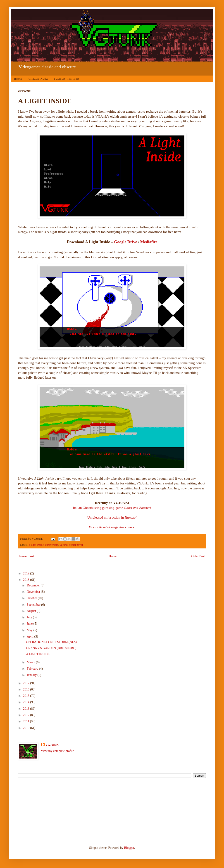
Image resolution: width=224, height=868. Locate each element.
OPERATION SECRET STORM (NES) (51, 642)
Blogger (129, 848)
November (34, 592)
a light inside (36, 545)
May (30, 630)
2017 (27, 683)
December (34, 585)
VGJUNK (52, 745)
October (32, 598)
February (33, 669)
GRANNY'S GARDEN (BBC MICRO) (51, 648)
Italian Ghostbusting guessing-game (112, 508)
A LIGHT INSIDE (38, 654)
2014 (27, 702)
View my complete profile (58, 751)
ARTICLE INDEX (38, 79)
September (34, 605)
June (30, 624)
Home (113, 556)
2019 (27, 573)
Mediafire (149, 242)
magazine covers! (112, 527)
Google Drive (125, 242)
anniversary (52, 545)
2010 (27, 728)
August (32, 611)
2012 (27, 715)
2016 (27, 689)
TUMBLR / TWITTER (67, 79)
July (30, 617)
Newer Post (27, 556)
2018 (27, 580)
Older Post (198, 556)
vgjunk (64, 545)
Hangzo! (131, 517)
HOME (18, 79)
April (30, 637)
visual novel (76, 545)
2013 (27, 709)
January (32, 675)
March (31, 662)
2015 (27, 696)
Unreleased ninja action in (106, 517)
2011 (27, 721)
